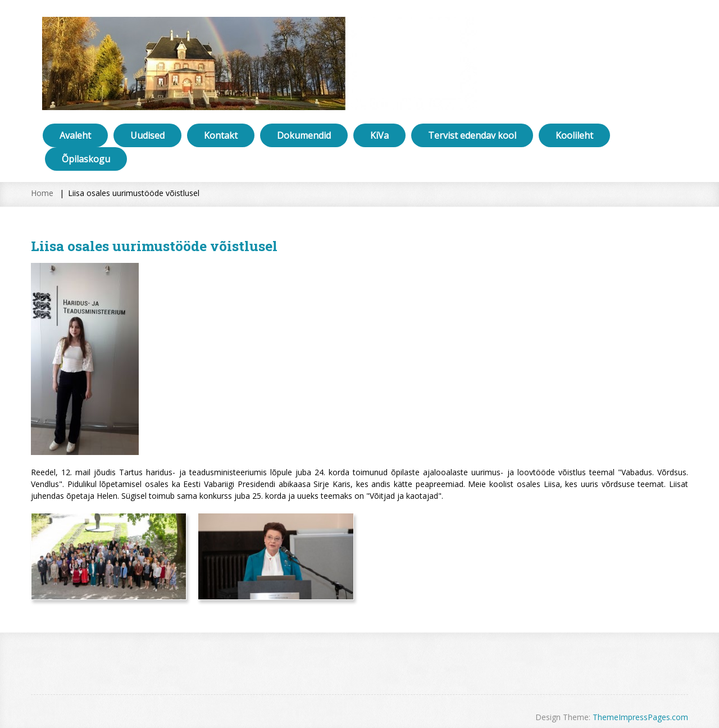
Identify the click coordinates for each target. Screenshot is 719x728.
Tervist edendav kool (472, 135)
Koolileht (574, 135)
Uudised (147, 135)
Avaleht (75, 135)
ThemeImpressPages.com (640, 717)
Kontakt (221, 135)
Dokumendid (304, 135)
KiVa (379, 135)
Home (42, 193)
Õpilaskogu (86, 159)
